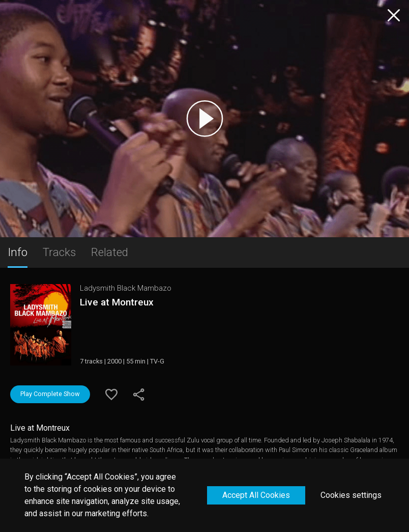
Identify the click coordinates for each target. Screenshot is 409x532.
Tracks (59, 252)
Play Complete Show (50, 394)
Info (18, 252)
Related (110, 252)
